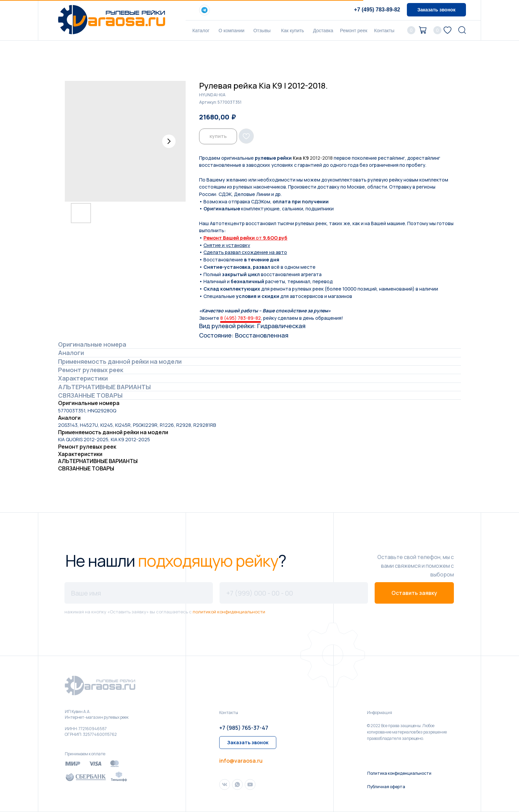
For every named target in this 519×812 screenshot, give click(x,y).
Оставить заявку (414, 593)
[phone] (294, 593)
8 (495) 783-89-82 (241, 318)
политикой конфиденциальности (229, 612)
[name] (139, 593)
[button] (436, 10)
